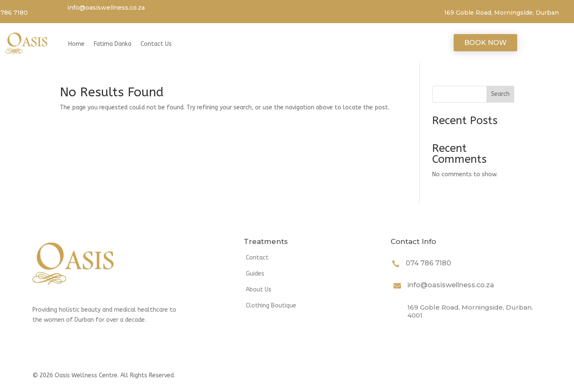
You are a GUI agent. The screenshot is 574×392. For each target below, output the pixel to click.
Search (500, 94)
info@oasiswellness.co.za (106, 8)
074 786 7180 (428, 263)
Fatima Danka (113, 44)
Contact (257, 258)
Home (76, 44)
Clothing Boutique (271, 306)
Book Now (485, 43)
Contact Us (156, 44)
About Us (259, 290)
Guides (255, 274)
